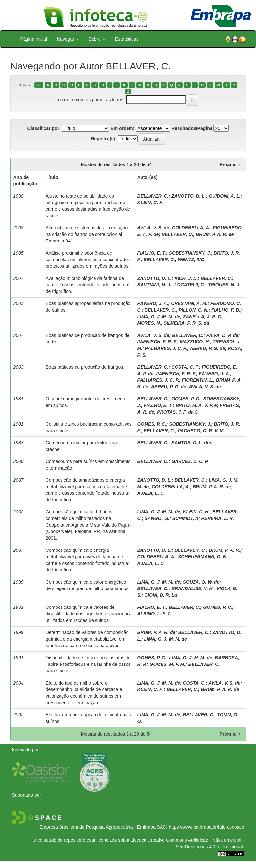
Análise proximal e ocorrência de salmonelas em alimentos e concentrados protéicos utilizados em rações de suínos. (88, 260)
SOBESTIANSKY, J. (190, 253)
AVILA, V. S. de (153, 228)
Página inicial (34, 39)
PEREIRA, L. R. (217, 518)
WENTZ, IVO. (192, 260)
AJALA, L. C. (151, 493)
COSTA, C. (194, 683)
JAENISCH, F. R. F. (157, 342)
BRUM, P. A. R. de (215, 234)
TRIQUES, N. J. (224, 285)
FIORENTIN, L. (198, 380)
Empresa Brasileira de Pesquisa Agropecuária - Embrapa (98, 827)
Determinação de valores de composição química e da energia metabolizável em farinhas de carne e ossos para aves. (87, 639)
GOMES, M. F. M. (167, 664)
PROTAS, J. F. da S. (178, 412)
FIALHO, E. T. (151, 253)
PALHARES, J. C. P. (166, 348)
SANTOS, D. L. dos (192, 443)
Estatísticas (127, 39)
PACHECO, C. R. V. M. (201, 431)
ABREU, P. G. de (207, 348)
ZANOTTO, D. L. (189, 196)
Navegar (68, 39)
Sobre (97, 39)
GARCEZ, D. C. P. (190, 461)
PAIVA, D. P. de (222, 335)
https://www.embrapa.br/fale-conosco (206, 827)
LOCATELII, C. (190, 285)
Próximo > (230, 164)
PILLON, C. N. (194, 310)
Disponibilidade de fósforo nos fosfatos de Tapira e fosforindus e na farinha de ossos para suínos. (88, 664)
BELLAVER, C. (153, 196)
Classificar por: (44, 128)
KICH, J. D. (186, 278)
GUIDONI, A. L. (224, 196)
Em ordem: (122, 128)
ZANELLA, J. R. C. (203, 317)
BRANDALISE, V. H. (192, 588)
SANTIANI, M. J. (154, 285)
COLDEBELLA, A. (191, 228)
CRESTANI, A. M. (189, 303)
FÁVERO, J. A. (153, 303)
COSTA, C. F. (185, 367)
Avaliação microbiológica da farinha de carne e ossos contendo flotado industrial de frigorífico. (87, 285)
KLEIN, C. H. (150, 203)
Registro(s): (104, 139)
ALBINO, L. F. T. (154, 614)
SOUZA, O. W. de (201, 582)
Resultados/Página (192, 128)
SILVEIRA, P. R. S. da (186, 323)
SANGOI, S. (157, 518)
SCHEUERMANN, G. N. (203, 557)
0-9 (39, 85)
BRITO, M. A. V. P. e (196, 405)
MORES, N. (149, 323)
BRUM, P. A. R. (224, 550)
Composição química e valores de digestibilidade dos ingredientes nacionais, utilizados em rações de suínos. (89, 614)
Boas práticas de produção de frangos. (85, 367)
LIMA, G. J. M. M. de (158, 317)
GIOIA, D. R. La (161, 595)
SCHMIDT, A (185, 518)
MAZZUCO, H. (195, 342)
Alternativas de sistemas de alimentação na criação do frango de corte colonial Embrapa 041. (87, 234)
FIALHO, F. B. (226, 310)
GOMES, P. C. (186, 399)
